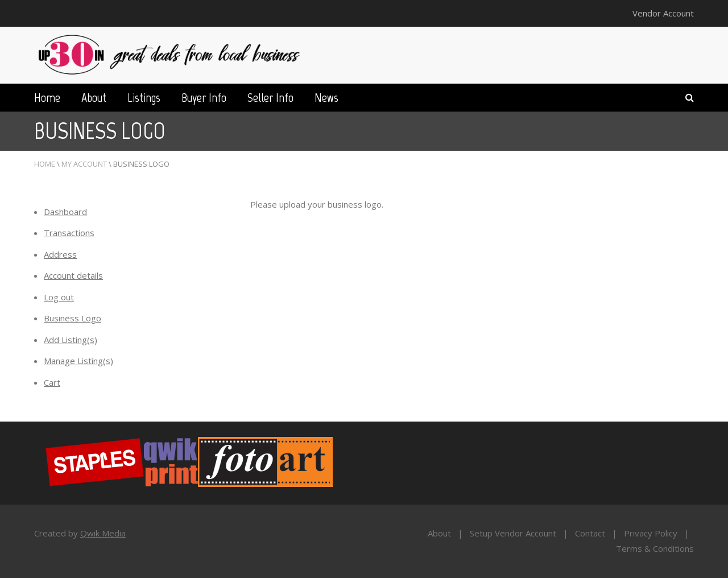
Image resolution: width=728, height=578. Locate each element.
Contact (590, 533)
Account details (73, 275)
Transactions (69, 233)
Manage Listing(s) (78, 361)
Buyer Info (204, 98)
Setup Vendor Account (513, 533)
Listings (144, 98)
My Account (84, 164)
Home (47, 98)
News (326, 98)
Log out (59, 297)
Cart (52, 382)
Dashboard (65, 212)
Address (60, 254)
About (94, 98)
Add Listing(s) (71, 340)
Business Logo (73, 318)
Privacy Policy (651, 533)
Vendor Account (663, 13)
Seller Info (270, 98)
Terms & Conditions (655, 548)
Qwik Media (103, 533)
